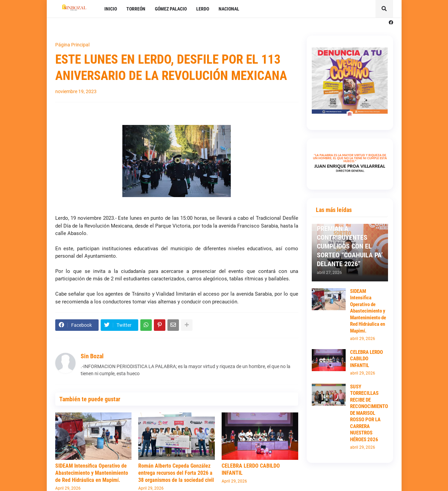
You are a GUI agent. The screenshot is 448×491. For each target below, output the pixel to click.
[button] (384, 9)
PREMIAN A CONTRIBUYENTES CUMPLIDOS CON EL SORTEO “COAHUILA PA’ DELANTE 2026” (350, 246)
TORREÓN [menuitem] (136, 9)
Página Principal (72, 45)
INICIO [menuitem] (111, 9)
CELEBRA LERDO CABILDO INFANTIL (251, 469)
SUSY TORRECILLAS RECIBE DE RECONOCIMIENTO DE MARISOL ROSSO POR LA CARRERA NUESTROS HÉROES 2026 (369, 413)
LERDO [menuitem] (203, 9)
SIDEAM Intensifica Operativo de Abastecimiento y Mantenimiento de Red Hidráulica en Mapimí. (92, 473)
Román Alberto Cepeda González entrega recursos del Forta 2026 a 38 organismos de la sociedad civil (176, 473)
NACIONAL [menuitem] (229, 9)
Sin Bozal (92, 356)
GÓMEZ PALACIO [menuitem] (171, 9)
